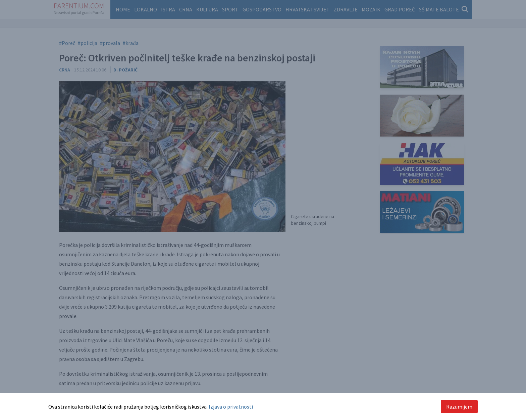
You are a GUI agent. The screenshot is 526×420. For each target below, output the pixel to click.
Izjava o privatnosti (231, 407)
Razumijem (459, 407)
